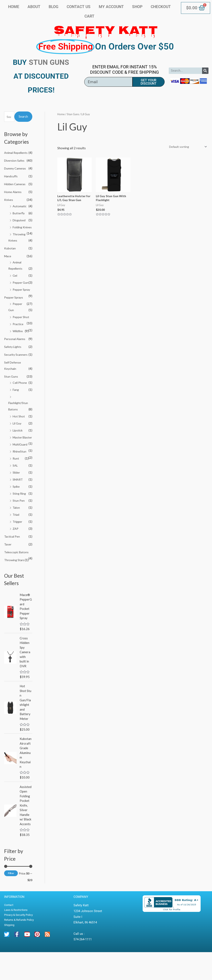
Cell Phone (20, 399)
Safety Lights (13, 364)
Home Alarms (13, 198)
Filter (11, 901)
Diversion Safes (15, 160)
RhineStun (20, 474)
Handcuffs (11, 182)
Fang (16, 406)
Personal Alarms (15, 356)
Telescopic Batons (17, 574)
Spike (16, 509)
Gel (15, 287)
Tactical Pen (13, 558)
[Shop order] (186, 147)
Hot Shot (19, 433)
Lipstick (18, 447)
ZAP (16, 551)
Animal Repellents (16, 153)
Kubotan (10, 260)
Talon (16, 530)
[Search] (205, 71)
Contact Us (79, 7)
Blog (54, 7)
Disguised (20, 226)
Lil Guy (17, 440)
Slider (17, 495)
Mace (8, 268)
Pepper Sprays (14, 315)
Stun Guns (11, 393)
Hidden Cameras (15, 190)
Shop (137, 7)
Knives (9, 206)
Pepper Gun (21, 294)
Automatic (20, 212)
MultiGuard (21, 467)
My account (111, 7)
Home (14, 7)
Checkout (161, 7)
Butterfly (19, 219)
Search (23, 116)
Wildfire (18, 348)
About (34, 7)
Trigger (18, 544)
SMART (18, 502)
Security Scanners (16, 372)
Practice (18, 341)
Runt (16, 481)
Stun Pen (19, 523)
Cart (89, 16)
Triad (16, 537)
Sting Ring (20, 516)
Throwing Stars (15, 582)
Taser (8, 566)
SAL (15, 488)
